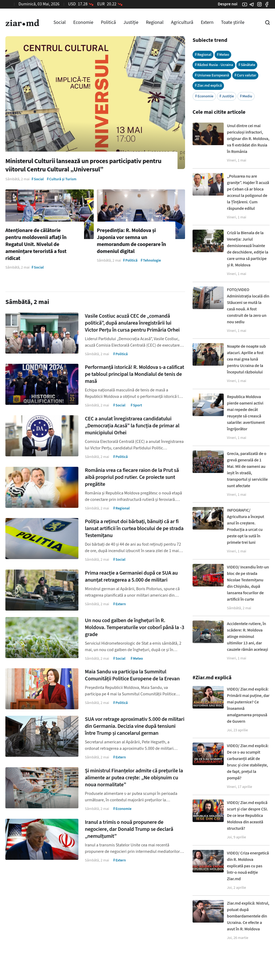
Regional (155, 22)
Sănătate (247, 65)
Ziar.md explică (208, 85)
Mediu (246, 96)
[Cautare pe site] (267, 23)
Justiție (131, 22)
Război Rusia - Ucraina (214, 65)
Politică (108, 22)
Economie (83, 22)
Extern (207, 22)
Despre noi (228, 4)
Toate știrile (233, 22)
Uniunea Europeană (212, 75)
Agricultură (182, 22)
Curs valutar (245, 75)
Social (60, 22)
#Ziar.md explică (212, 678)
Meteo (223, 55)
